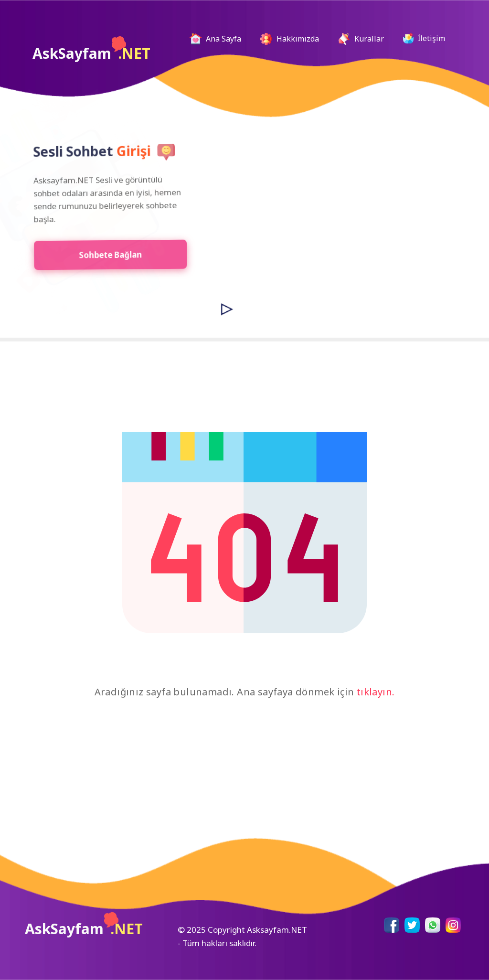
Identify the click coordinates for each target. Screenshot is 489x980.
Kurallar (361, 39)
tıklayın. (376, 692)
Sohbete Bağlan (107, 255)
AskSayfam (91, 50)
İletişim (424, 38)
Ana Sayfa (219, 39)
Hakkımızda (290, 39)
